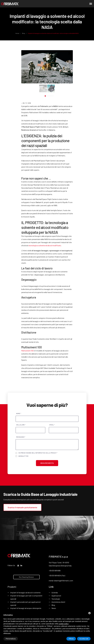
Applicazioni (56, 596)
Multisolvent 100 (27, 351)
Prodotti (12, 587)
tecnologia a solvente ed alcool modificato (45, 245)
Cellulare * (21, 425)
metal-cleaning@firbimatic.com (61, 581)
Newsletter (23, 456)
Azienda (55, 593)
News (54, 608)
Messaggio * (21, 437)
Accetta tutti (84, 639)
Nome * (19, 413)
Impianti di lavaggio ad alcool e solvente (25, 593)
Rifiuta (71, 639)
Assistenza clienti (58, 602)
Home (17, 33)
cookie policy (64, 624)
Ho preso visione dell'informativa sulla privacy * (38, 453)
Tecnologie (56, 599)
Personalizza (11, 639)
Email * (52, 425)
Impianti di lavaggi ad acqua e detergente (26, 608)
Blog (24, 33)
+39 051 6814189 (55, 571)
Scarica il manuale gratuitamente (22, 507)
